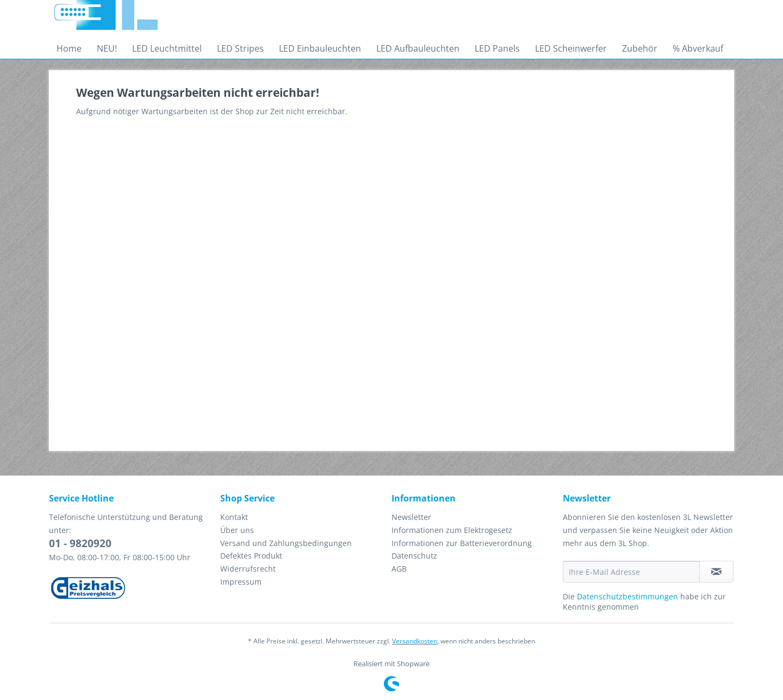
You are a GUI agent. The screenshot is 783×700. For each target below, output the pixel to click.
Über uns (237, 530)
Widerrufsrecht (248, 569)
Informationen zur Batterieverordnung (462, 543)
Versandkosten (415, 641)
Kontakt (234, 517)
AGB (399, 569)
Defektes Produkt (251, 556)
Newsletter (411, 517)
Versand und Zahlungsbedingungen (286, 543)
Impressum (241, 582)
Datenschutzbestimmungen (627, 596)
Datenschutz (414, 556)
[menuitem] (69, 48)
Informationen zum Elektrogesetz (452, 530)
